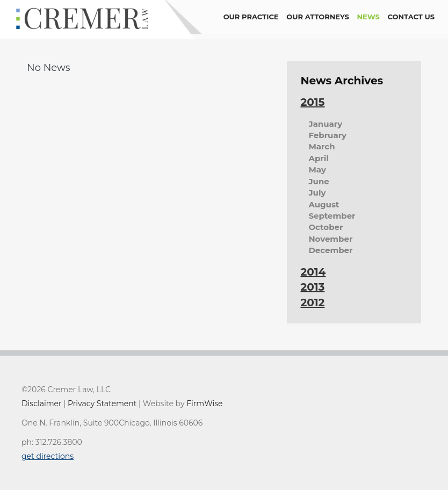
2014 (313, 272)
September (332, 216)
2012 (312, 302)
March (321, 146)
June (319, 181)
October (326, 227)
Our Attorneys (318, 17)
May (317, 170)
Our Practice (251, 17)
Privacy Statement (102, 403)
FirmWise (204, 403)
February (327, 135)
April (318, 158)
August (324, 204)
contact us (411, 17)
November (330, 239)
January (325, 124)
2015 (312, 102)
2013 (312, 287)
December (330, 250)
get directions (48, 456)
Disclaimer (42, 403)
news (368, 17)
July (317, 193)
